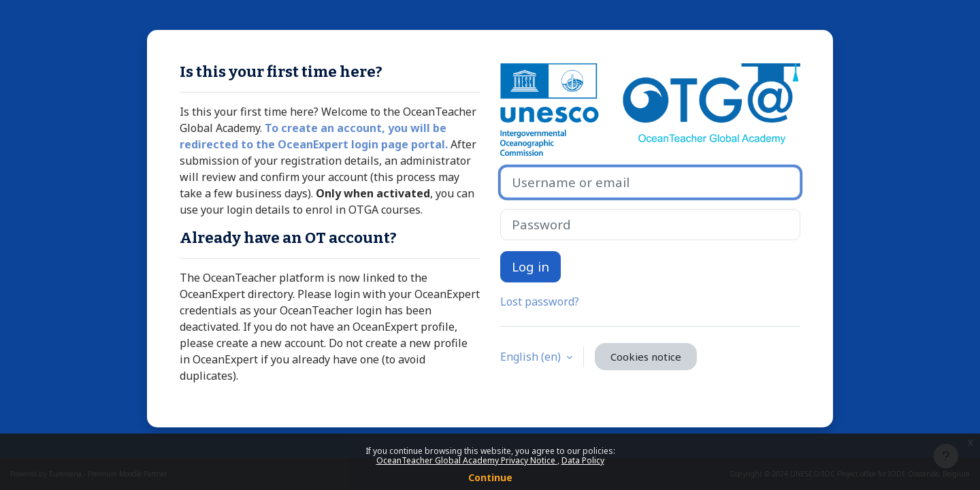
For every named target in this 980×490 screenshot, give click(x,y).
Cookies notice (646, 357)
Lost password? (540, 301)
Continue (490, 477)
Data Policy (583, 460)
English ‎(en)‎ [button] (532, 357)
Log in (530, 266)
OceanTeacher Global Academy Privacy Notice (467, 460)
